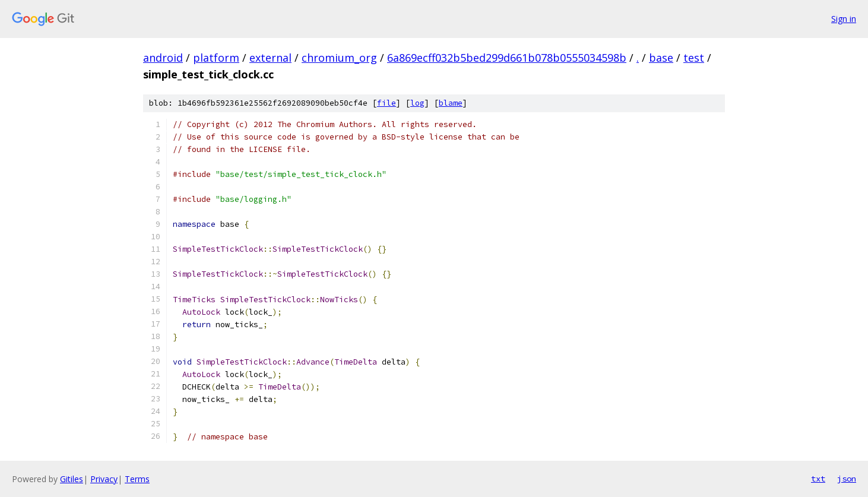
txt (818, 479)
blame (451, 103)
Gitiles (72, 479)
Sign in (844, 19)
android (163, 58)
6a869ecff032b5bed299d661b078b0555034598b (507, 58)
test (694, 58)
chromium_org (339, 58)
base (661, 58)
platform (216, 58)
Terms (137, 479)
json (847, 479)
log (417, 103)
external (270, 58)
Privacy (104, 479)
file (387, 103)
